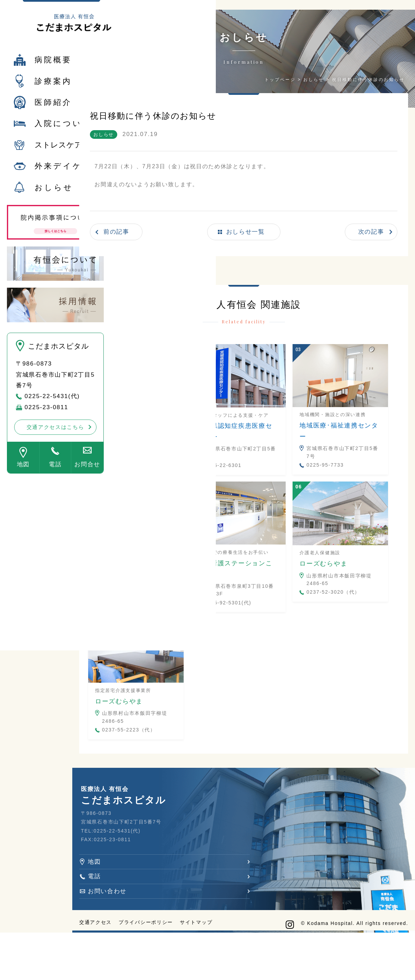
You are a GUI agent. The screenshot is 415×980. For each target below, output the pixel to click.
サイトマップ (238, 964)
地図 (23, 472)
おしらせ (54, 195)
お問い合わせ (149, 924)
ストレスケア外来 (66, 152)
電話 (55, 472)
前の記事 (161, 226)
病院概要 (53, 67)
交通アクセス (137, 964)
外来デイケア (63, 174)
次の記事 (365, 226)
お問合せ (87, 472)
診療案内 (53, 88)
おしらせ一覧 (265, 226)
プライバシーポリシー (188, 964)
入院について (63, 131)
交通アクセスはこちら (56, 435)
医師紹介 (53, 110)
